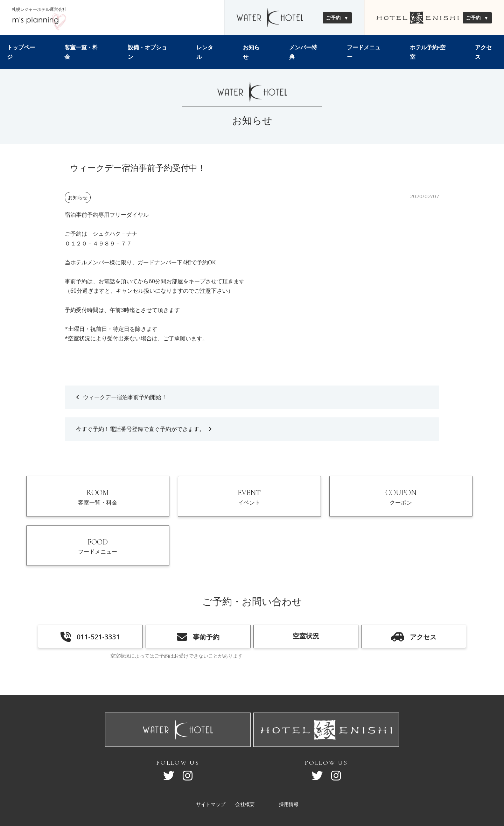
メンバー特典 (303, 52)
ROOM (80, 503)
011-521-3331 (90, 598)
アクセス (483, 52)
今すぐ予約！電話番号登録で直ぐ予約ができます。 (140, 429)
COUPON (310, 503)
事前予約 (198, 598)
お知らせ (251, 52)
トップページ (21, 52)
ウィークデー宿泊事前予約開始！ (125, 397)
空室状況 (306, 597)
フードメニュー (364, 52)
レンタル (205, 52)
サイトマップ (211, 766)
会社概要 (245, 766)
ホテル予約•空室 (428, 52)
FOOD (425, 503)
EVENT (195, 503)
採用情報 (289, 766)
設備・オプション (147, 52)
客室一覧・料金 (81, 52)
